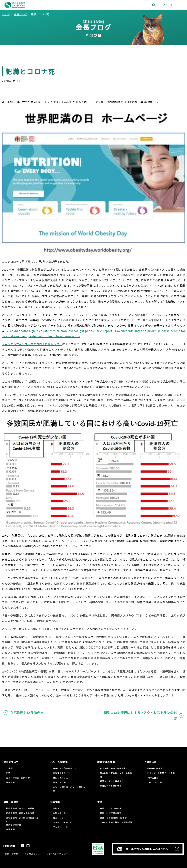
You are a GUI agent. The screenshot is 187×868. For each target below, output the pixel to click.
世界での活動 (59, 782)
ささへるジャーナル (63, 822)
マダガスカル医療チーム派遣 (161, 773)
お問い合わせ (11, 854)
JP (163, 5)
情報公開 (10, 782)
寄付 (100, 802)
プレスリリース (60, 827)
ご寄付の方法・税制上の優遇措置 (116, 822)
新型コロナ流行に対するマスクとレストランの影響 (140, 716)
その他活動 (150, 762)
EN (170, 5)
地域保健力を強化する (111, 786)
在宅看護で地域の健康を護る (114, 768)
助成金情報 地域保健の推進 (20, 813)
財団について (11, 762)
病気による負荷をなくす (65, 768)
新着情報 (55, 802)
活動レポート (59, 813)
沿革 (8, 773)
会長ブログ (58, 818)
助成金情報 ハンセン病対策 (20, 808)
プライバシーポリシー (57, 854)
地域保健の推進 (106, 762)
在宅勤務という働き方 (27, 713)
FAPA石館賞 (153, 778)
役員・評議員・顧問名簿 (18, 778)
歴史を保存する (60, 778)
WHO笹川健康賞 (155, 768)
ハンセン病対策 (59, 762)
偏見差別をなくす (62, 773)
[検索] (157, 5)
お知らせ (57, 808)
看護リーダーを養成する (112, 781)
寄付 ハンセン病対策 (111, 808)
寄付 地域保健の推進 (111, 813)
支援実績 (10, 829)
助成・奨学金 (11, 802)
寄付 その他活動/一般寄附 (113, 818)
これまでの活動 (154, 782)
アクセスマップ (32, 854)
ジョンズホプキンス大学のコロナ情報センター (32, 344)
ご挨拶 (9, 768)
